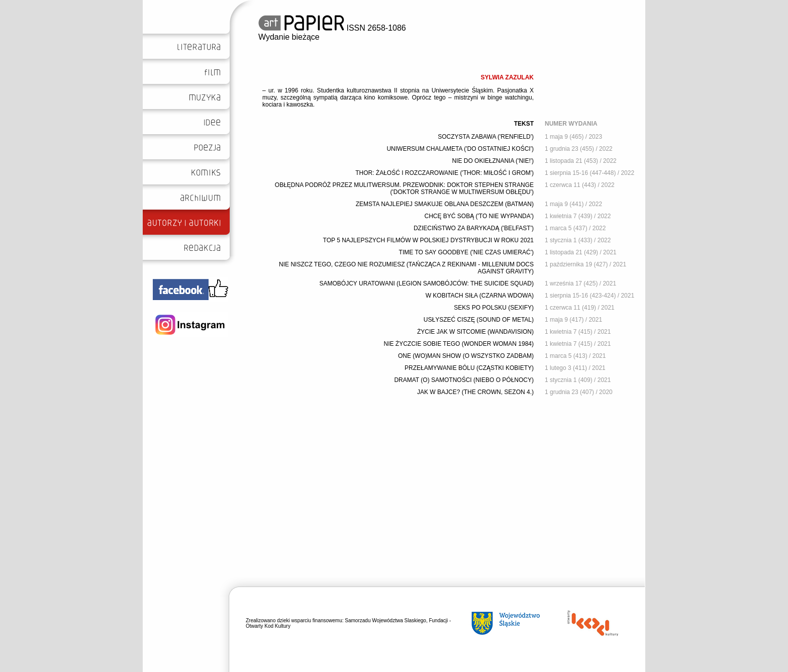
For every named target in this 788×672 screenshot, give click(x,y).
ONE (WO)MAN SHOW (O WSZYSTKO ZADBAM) (466, 356)
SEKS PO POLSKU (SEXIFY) (494, 308)
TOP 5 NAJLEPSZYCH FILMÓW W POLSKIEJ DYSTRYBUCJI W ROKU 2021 (428, 240)
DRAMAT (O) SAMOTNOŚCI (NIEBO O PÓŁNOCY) (464, 380)
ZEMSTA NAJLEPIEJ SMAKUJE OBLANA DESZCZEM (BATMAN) (445, 204)
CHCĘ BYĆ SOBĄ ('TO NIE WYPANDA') (479, 216)
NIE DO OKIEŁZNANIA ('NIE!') (493, 161)
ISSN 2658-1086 (332, 28)
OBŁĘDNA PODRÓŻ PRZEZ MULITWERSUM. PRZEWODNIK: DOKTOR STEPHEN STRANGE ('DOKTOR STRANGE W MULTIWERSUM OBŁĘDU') (404, 188)
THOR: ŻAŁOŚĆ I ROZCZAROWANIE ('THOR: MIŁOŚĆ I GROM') (445, 173)
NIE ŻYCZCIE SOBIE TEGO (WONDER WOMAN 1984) (459, 344)
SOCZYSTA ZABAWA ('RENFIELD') (486, 137)
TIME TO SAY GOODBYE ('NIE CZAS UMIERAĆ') (466, 252)
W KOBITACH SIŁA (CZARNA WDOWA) (480, 296)
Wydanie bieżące (289, 37)
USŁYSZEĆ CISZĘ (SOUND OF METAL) (479, 320)
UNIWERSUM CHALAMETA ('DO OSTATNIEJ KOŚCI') (460, 149)
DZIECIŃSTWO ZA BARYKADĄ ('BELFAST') (474, 228)
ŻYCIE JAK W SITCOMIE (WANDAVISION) (475, 332)
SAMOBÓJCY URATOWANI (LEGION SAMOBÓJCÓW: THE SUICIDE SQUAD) (427, 283)
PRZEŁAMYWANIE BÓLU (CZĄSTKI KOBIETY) (469, 368)
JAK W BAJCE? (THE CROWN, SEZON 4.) (475, 392)
